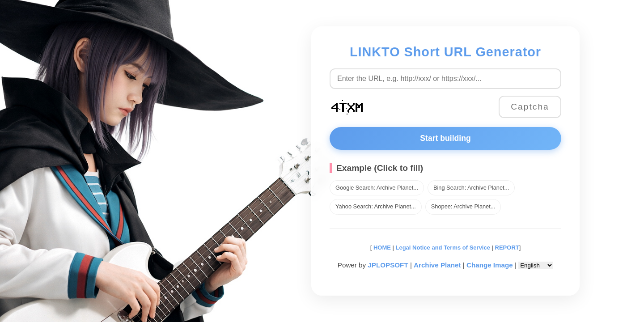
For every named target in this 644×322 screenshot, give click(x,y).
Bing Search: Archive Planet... (471, 188)
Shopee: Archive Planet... (463, 206)
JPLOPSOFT (388, 265)
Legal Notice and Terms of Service (443, 248)
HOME (381, 248)
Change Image (490, 265)
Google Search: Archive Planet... (377, 188)
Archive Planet (437, 265)
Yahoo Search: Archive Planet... (376, 206)
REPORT (507, 248)
